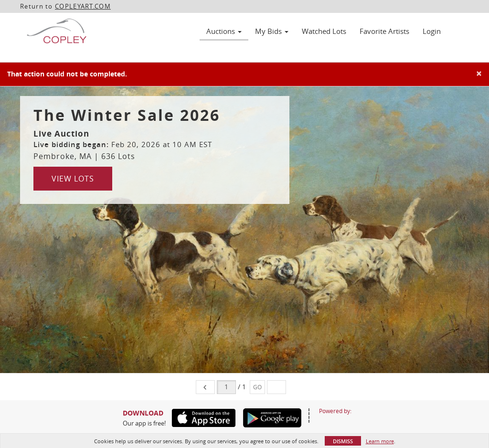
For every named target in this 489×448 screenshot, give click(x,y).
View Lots (73, 179)
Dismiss (343, 441)
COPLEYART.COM (83, 6)
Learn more (380, 441)
